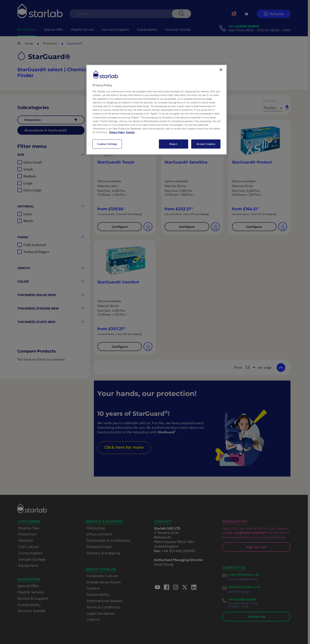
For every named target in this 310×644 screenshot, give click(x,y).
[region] (157, 110)
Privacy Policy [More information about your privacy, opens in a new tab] (117, 132)
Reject (173, 144)
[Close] (221, 70)
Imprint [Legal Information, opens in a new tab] (130, 132)
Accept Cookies (206, 144)
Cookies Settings (107, 144)
